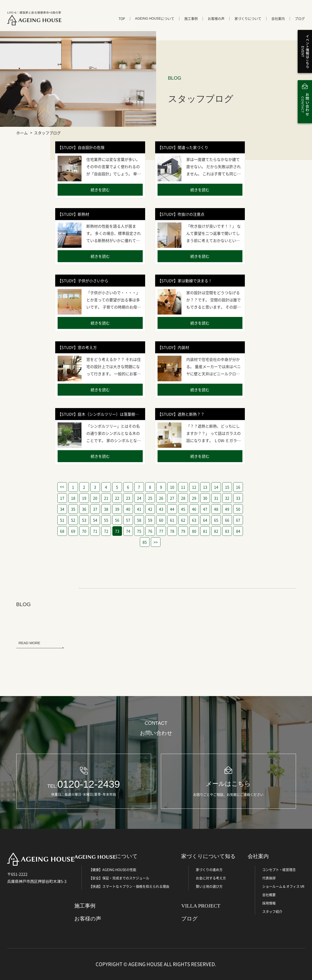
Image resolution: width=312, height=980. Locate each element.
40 (128, 509)
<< (62, 487)
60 (161, 520)
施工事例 (191, 18)
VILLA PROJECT (201, 906)
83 (227, 531)
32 (227, 498)
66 (227, 520)
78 (172, 531)
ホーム (22, 133)
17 (62, 498)
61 (172, 520)
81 (205, 531)
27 (172, 498)
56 (117, 520)
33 (238, 498)
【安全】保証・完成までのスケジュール (119, 878)
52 (73, 520)
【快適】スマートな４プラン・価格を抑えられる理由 (129, 886)
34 (62, 509)
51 (62, 520)
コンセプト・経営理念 (279, 869)
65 (216, 520)
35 (73, 509)
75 (139, 531)
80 (194, 531)
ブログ (300, 18)
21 (106, 498)
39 (117, 509)
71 (95, 531)
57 (128, 520)
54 (95, 520)
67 (238, 520)
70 (84, 531)
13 (205, 487)
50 (238, 509)
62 (183, 520)
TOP (122, 18)
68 (62, 531)
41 (139, 509)
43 (161, 509)
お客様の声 (216, 18)
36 (84, 509)
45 (183, 509)
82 (216, 531)
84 (238, 531)
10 (172, 487)
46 (194, 509)
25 (150, 498)
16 (238, 487)
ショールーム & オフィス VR (283, 886)
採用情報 (269, 903)
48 (216, 509)
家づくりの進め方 (209, 869)
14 (216, 487)
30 (205, 498)
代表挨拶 (269, 878)
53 (84, 520)
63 (194, 520)
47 (205, 509)
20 (95, 498)
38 (106, 509)
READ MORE (30, 643)
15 (227, 487)
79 (183, 531)
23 (128, 498)
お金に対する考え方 (211, 878)
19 (84, 498)
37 (95, 509)
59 (150, 520)
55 (106, 520)
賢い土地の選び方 (209, 886)
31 (216, 498)
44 (172, 509)
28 (183, 498)
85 (145, 542)
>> (156, 542)
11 (183, 487)
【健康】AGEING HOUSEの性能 (113, 869)
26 (161, 498)
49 (227, 509)
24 (139, 498)
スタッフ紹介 (272, 911)
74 (128, 531)
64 (205, 520)
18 (73, 498)
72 (106, 531)
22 (117, 498)
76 (150, 531)
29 (194, 498)
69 (73, 531)
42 (150, 509)
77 (161, 531)
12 (194, 487)
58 (139, 520)
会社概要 (269, 895)
